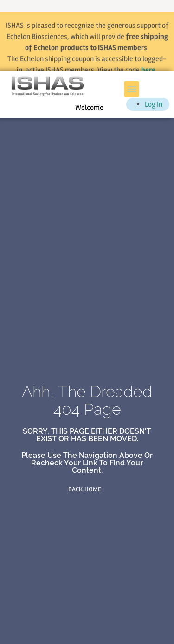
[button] (132, 89)
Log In (154, 104)
